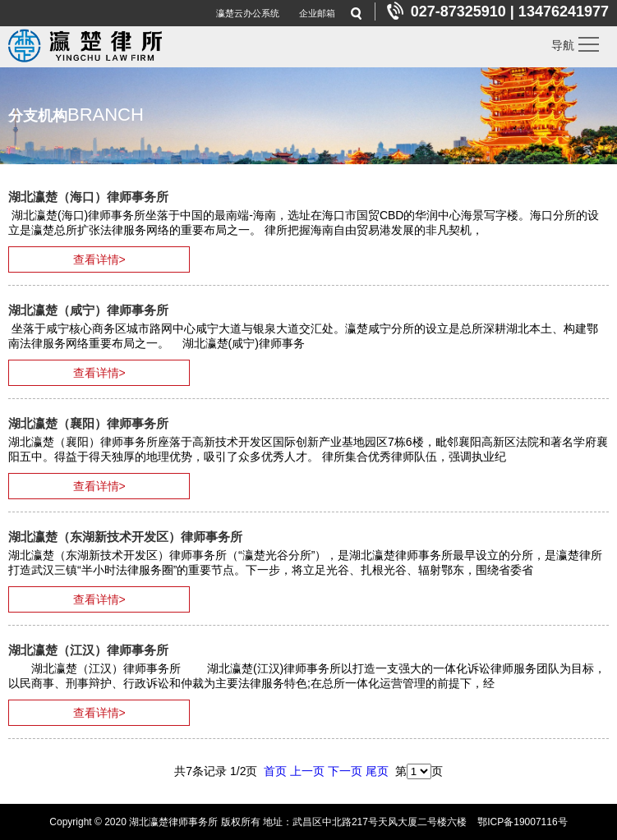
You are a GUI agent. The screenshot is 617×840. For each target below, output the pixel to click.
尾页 (377, 771)
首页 (275, 771)
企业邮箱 (317, 13)
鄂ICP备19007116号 (522, 822)
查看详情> (99, 259)
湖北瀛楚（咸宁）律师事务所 (88, 310)
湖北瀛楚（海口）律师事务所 (88, 197)
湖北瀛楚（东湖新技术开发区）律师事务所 (125, 537)
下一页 (345, 771)
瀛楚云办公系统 (248, 13)
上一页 (307, 771)
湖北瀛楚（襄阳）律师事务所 (88, 423)
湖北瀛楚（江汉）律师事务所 (88, 650)
